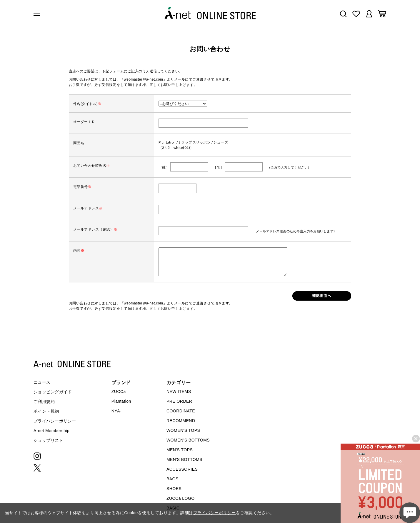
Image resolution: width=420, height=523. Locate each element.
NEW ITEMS (179, 392)
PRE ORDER (179, 401)
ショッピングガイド (53, 392)
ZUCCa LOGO (181, 498)
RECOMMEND (181, 421)
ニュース (42, 382)
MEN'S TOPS (180, 450)
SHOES (174, 489)
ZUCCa (119, 392)
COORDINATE (181, 411)
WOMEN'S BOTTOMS (188, 440)
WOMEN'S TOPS (183, 430)
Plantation (121, 401)
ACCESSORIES (182, 469)
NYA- (116, 411)
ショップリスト (48, 440)
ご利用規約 (44, 402)
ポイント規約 (46, 411)
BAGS (172, 479)
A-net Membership (51, 431)
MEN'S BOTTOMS (184, 459)
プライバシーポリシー (55, 421)
